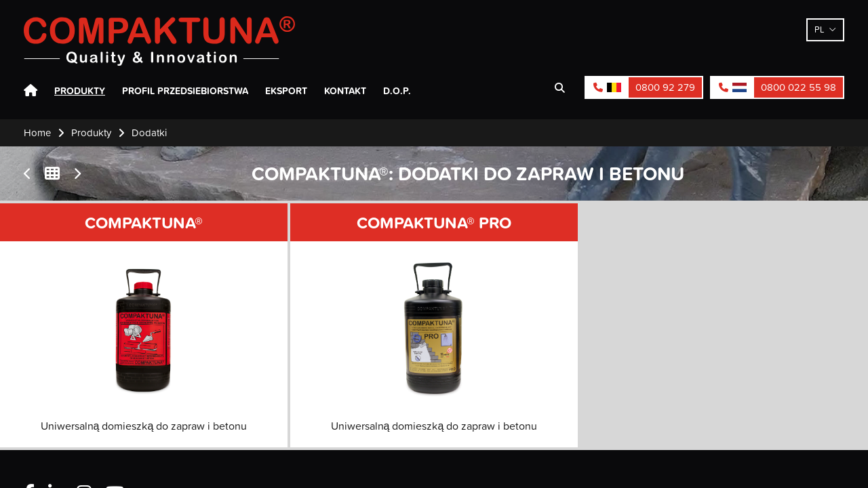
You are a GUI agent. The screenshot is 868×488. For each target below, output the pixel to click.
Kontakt (345, 91)
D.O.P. (397, 91)
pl (820, 29)
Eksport (286, 91)
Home (31, 91)
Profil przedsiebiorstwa (185, 91)
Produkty (80, 91)
